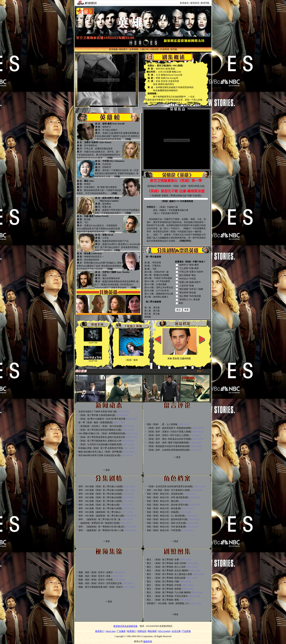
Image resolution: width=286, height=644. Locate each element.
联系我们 (132, 631)
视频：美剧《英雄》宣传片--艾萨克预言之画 (100, 583)
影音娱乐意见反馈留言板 (125, 626)
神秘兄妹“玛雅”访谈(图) (189, 196)
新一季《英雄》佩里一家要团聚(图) (96, 423)
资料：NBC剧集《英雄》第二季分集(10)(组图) (101, 490)
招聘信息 (142, 631)
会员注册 (176, 631)
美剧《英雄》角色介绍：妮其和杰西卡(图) (167, 519)
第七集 (156, 314)
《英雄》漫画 (131, 360)
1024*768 (93, 343)
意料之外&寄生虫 (165, 287)
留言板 (174, 49)
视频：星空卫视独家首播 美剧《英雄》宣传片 (101, 587)
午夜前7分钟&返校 (163, 278)
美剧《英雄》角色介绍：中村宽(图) (164, 530)
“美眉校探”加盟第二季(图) (164, 196)
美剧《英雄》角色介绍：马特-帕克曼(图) (167, 527)
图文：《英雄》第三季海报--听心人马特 (166, 567)
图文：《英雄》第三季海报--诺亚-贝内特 (167, 563)
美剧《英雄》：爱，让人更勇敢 (162, 424)
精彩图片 (123, 49)
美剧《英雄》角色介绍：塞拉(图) (163, 501)
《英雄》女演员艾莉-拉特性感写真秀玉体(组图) (170, 486)
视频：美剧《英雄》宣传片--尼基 (94, 576)
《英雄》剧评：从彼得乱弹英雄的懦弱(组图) (168, 450)
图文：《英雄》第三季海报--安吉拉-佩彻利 (168, 571)
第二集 (148, 311)
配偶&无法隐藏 (161, 275)
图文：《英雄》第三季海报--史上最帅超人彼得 (169, 574)
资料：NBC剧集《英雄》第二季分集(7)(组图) (100, 501)
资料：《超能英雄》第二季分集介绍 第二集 (99, 519)
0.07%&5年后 (163, 291)
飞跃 (154, 269)
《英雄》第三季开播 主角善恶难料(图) (97, 415)
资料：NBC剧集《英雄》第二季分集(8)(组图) (100, 494)
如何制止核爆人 (161, 297)
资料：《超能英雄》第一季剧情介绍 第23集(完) (101, 527)
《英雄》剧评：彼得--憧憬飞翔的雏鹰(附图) (168, 443)
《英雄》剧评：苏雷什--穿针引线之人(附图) (168, 435)
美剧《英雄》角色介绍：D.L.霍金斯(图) (166, 516)
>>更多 (107, 470)
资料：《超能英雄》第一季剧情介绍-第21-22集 (101, 530)
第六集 (156, 311)
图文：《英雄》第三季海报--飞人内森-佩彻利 (169, 592)
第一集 (148, 308)
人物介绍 (144, 49)
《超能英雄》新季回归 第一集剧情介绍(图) (99, 523)
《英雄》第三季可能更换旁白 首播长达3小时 (100, 441)
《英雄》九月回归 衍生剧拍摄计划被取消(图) (100, 444)
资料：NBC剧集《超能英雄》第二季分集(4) (99, 512)
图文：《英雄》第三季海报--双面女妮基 (166, 578)
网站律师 (152, 631)
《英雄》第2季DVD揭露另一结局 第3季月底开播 (102, 419)
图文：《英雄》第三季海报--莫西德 (164, 589)
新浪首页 (195, 3)
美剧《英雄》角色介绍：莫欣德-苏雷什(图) (168, 505)
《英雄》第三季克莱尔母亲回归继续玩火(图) (100, 430)
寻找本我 (156, 263)
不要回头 (156, 266)
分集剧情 (154, 49)
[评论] (196, 103)
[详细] (190, 103)
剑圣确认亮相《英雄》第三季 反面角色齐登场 (101, 448)
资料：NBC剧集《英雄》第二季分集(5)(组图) (100, 508)
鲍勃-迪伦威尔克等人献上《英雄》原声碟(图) (100, 452)
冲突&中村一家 (161, 272)
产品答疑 (186, 631)
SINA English (164, 631)
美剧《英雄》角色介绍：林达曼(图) (164, 508)
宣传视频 (113, 49)
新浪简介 (100, 631)
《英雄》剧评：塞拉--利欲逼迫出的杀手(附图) (169, 439)
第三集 (148, 314)
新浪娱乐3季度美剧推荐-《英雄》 (164, 186)
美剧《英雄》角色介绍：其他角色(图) (165, 494)
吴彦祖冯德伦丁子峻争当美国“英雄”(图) (98, 412)
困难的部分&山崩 (165, 294)
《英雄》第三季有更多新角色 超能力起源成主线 (102, 437)
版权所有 (148, 641)
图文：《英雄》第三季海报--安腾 (163, 560)
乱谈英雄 (165, 49)
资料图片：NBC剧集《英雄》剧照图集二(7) (168, 603)
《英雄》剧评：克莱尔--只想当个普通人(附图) (169, 432)
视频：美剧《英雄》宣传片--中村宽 (96, 580)
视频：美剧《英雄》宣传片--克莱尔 (96, 572)
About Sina (110, 631)
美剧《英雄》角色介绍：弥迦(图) (163, 512)
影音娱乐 (184, 3)
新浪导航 (205, 3)
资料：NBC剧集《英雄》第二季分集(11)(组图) (101, 486)
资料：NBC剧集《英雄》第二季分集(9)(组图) (100, 497)
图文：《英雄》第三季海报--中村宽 (164, 585)
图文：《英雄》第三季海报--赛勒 (163, 600)
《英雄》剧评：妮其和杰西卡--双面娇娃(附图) (169, 428)
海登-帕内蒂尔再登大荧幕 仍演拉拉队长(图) (99, 455)
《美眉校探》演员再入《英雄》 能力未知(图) (100, 426)
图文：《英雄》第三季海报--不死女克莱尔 (167, 596)
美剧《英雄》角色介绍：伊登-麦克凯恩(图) (168, 497)
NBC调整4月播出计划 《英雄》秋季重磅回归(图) (102, 433)
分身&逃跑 (161, 284)
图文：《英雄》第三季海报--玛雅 (163, 582)
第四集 (148, 317)
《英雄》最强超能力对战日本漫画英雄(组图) (168, 446)
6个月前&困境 (163, 281)
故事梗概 (134, 49)
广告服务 (121, 631)
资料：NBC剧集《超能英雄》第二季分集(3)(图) (101, 516)
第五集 (156, 308)
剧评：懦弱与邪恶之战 (193, 186)
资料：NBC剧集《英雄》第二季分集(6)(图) (99, 505)
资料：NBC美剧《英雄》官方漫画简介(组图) (168, 490)
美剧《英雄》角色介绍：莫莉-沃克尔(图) (167, 523)
